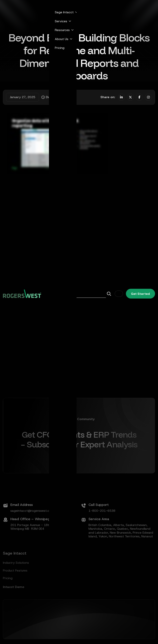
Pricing (60, 48)
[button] (65, 12)
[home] (22, 294)
